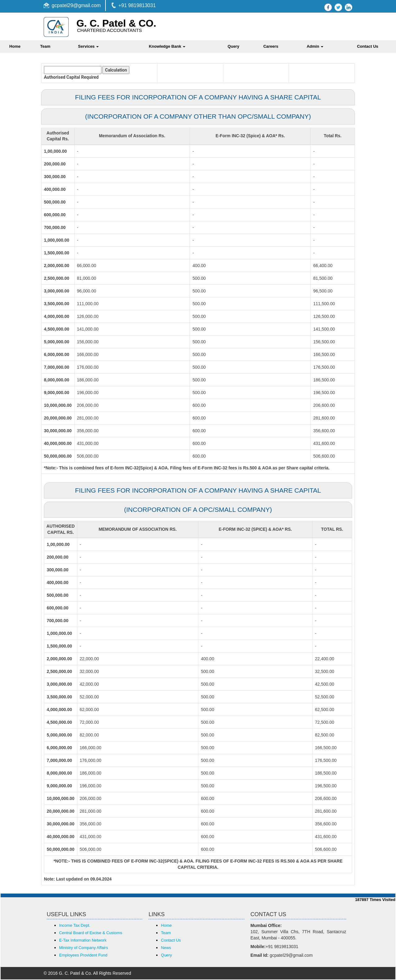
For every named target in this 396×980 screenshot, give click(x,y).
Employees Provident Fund (83, 956)
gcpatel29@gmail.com (76, 5)
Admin (315, 46)
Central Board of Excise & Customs (91, 933)
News (166, 948)
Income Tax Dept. (75, 926)
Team (45, 46)
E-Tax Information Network (83, 941)
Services (88, 46)
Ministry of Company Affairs (84, 948)
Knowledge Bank (167, 46)
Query (234, 46)
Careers (271, 46)
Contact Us (171, 941)
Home (166, 926)
